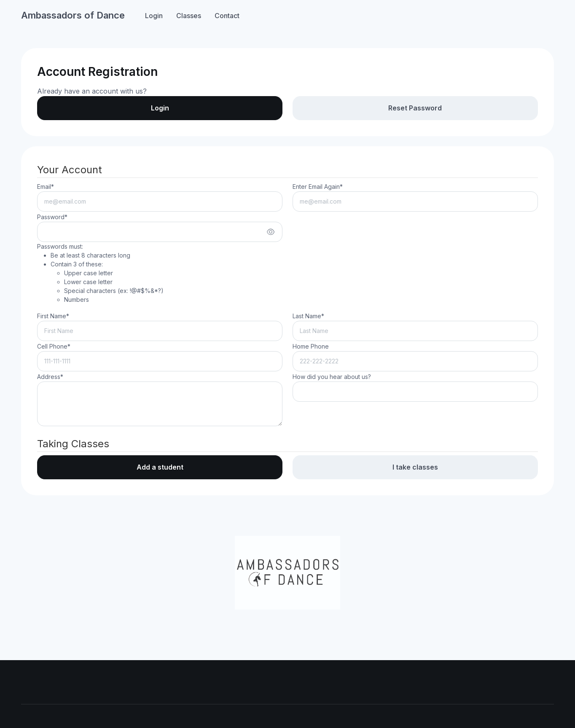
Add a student (160, 467)
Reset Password (415, 108)
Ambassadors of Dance (73, 15)
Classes (189, 16)
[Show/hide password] (271, 232)
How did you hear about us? (332, 377)
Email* (46, 187)
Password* (52, 217)
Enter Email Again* (318, 187)
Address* (50, 377)
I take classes (415, 467)
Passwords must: (100, 273)
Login (154, 16)
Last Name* (308, 316)
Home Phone (311, 346)
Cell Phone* (54, 346)
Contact (227, 16)
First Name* (53, 316)
